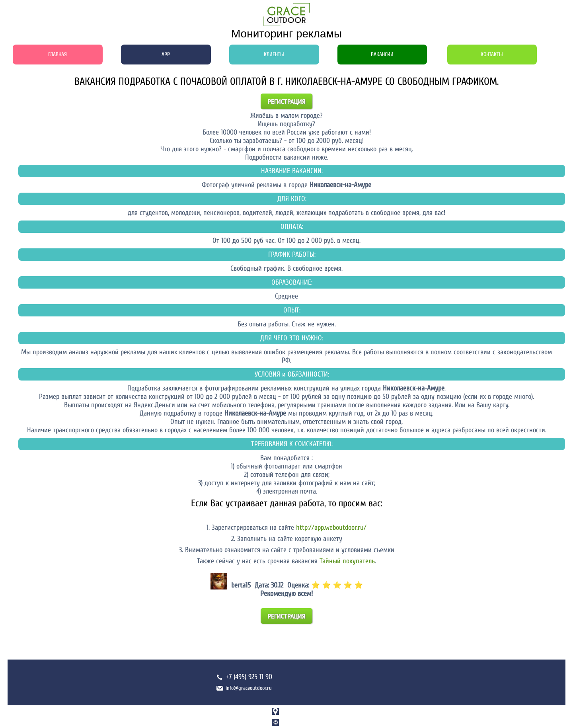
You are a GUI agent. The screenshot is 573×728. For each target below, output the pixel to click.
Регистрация (287, 101)
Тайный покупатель (347, 561)
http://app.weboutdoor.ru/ (331, 528)
